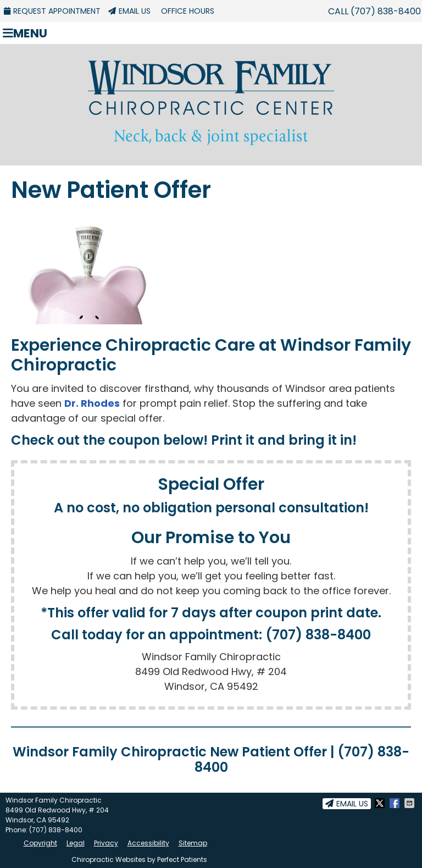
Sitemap (193, 843)
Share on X (381, 803)
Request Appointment (52, 11)
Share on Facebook (396, 803)
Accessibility (148, 843)
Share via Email (410, 803)
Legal (76, 843)
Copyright (40, 843)
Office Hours (188, 11)
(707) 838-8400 (386, 11)
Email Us (129, 11)
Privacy (106, 843)
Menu (25, 33)
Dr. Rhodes (92, 403)
